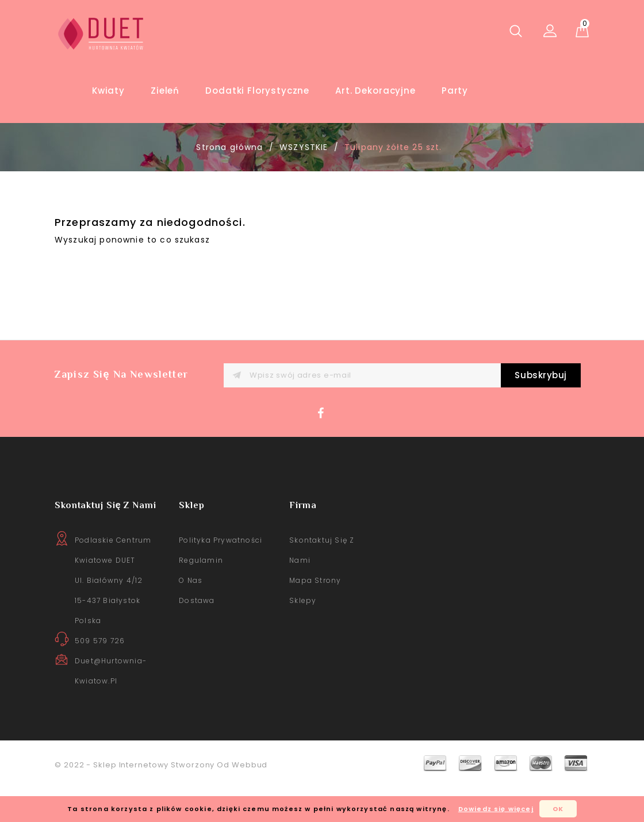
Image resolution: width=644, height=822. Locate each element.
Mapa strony (315, 618)
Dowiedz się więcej (496, 809)
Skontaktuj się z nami (322, 588)
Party (455, 91)
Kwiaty (108, 91)
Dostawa (197, 638)
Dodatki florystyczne (257, 91)
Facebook (324, 454)
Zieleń (165, 91)
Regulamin (201, 598)
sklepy (303, 638)
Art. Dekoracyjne (375, 91)
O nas (191, 618)
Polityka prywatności (221, 578)
